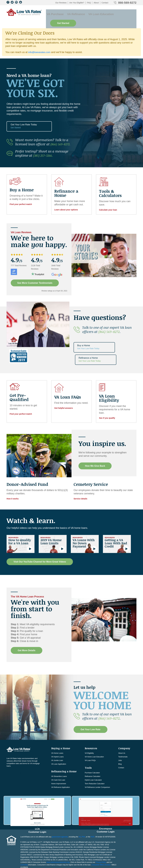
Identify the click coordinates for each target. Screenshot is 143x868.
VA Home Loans (57, 734)
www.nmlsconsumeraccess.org (58, 841)
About (96, 3)
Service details (80, 480)
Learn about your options (66, 201)
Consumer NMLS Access (101, 843)
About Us (122, 734)
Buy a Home (89, 338)
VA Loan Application (59, 745)
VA (80, 815)
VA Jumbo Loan (57, 741)
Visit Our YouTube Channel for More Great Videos (40, 543)
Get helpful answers (64, 389)
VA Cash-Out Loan (58, 761)
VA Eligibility (89, 734)
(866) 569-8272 (109, 323)
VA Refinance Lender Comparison (97, 768)
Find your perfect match (21, 195)
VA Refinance (73, 13)
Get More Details (27, 631)
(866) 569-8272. (62, 135)
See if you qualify (107, 399)
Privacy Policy (101, 841)
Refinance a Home (121, 338)
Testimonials (123, 738)
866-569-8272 (127, 3)
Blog (120, 745)
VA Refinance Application (61, 768)
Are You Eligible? (77, 3)
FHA (83, 815)
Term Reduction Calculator (95, 764)
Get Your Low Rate (90, 710)
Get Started (123, 13)
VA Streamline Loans (59, 757)
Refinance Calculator (93, 757)
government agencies (60, 815)
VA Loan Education (96, 13)
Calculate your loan (108, 201)
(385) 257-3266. (44, 146)
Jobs (120, 741)
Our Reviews (61, 3)
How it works (13, 480)
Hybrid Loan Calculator (93, 761)
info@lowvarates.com (40, 44)
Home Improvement (59, 764)
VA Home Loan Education (94, 738)
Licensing (24, 843)
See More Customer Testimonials (35, 274)
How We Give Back (96, 447)
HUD (93, 815)
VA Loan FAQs (90, 741)
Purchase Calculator (92, 754)
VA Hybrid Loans (57, 738)
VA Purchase (54, 13)
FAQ (89, 3)
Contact (105, 3)
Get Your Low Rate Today (22, 119)
